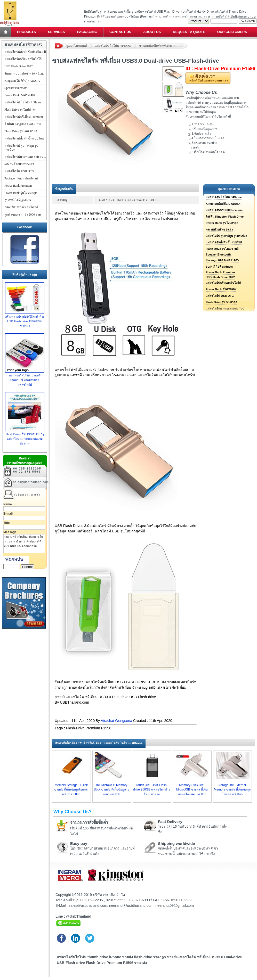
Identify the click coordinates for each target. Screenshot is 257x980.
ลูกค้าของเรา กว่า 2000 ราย (23, 215)
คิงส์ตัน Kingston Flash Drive (225, 217)
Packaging (87, 32)
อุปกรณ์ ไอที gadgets (219, 267)
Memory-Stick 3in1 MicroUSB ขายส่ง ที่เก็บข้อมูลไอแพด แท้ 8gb (192, 790)
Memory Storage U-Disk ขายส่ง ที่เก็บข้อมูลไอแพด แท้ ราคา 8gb (71, 790)
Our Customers (232, 32)
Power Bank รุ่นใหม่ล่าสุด (222, 223)
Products (26, 32)
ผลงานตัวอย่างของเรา (219, 229)
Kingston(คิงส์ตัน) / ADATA (223, 204)
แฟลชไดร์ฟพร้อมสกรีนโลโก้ (223, 283)
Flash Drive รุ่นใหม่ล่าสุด (221, 302)
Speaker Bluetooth (218, 254)
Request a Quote (189, 32)
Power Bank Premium (220, 272)
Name (8, 504)
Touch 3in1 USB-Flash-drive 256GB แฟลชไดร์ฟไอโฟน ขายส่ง (152, 790)
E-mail (8, 514)
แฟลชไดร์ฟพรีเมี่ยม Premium (224, 210)
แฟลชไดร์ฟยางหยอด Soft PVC (25, 157)
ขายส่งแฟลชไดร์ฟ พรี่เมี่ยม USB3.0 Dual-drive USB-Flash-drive (163, 46)
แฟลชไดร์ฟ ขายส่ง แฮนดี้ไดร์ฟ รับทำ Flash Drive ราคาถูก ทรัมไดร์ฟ (10, 1)
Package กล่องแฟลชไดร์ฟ (222, 260)
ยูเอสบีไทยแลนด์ (77, 46)
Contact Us (120, 32)
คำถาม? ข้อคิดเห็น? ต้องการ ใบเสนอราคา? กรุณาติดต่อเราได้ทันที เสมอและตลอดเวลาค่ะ (24, 544)
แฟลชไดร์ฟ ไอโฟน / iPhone (113, 46)
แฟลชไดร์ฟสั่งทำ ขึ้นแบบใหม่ (224, 242)
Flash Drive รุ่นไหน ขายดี (222, 249)
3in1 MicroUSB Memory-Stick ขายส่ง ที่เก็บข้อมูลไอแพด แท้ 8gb (111, 790)
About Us (152, 32)
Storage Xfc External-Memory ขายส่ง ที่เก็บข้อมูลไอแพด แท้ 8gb (232, 790)
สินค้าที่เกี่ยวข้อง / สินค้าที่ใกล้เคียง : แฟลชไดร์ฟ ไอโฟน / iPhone (99, 743)
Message (10, 532)
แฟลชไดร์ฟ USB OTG (220, 296)
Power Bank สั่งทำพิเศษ (221, 289)
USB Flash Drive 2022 (220, 277)
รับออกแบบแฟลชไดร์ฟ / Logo (24, 73)
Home (6, 32)
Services (57, 32)
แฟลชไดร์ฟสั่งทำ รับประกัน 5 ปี (25, 52)
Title (6, 523)
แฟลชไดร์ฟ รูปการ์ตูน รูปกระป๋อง (226, 236)
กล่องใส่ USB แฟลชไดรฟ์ (21, 207)
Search (248, 21)
